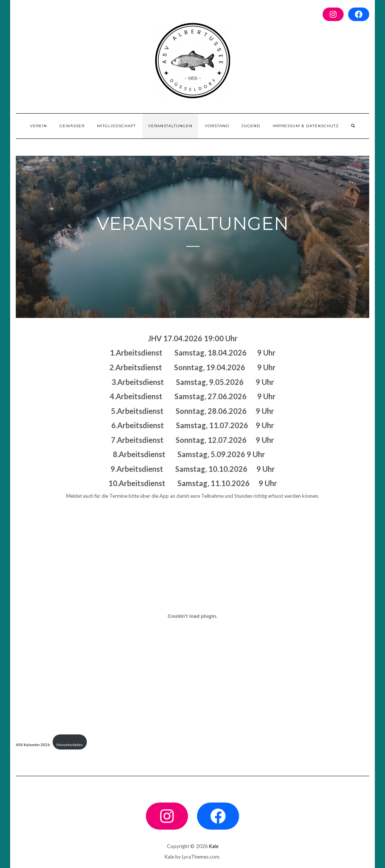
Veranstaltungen (170, 126)
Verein (39, 126)
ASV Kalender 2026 (33, 745)
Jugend (251, 126)
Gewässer (72, 126)
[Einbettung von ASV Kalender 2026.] (192, 616)
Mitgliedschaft (116, 126)
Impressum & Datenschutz (306, 126)
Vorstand (217, 126)
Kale (214, 846)
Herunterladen (70, 745)
